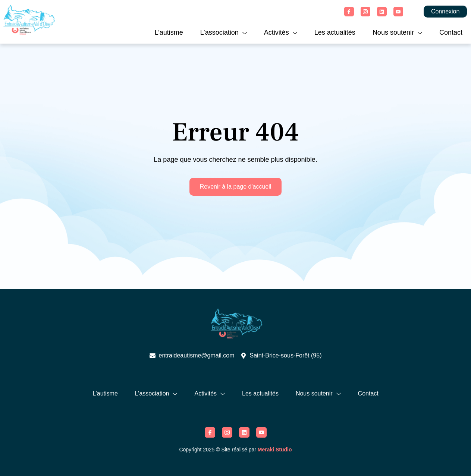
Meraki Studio (275, 450)
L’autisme (169, 32)
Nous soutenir (397, 32)
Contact (451, 32)
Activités (281, 32)
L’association (224, 32)
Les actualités (335, 32)
